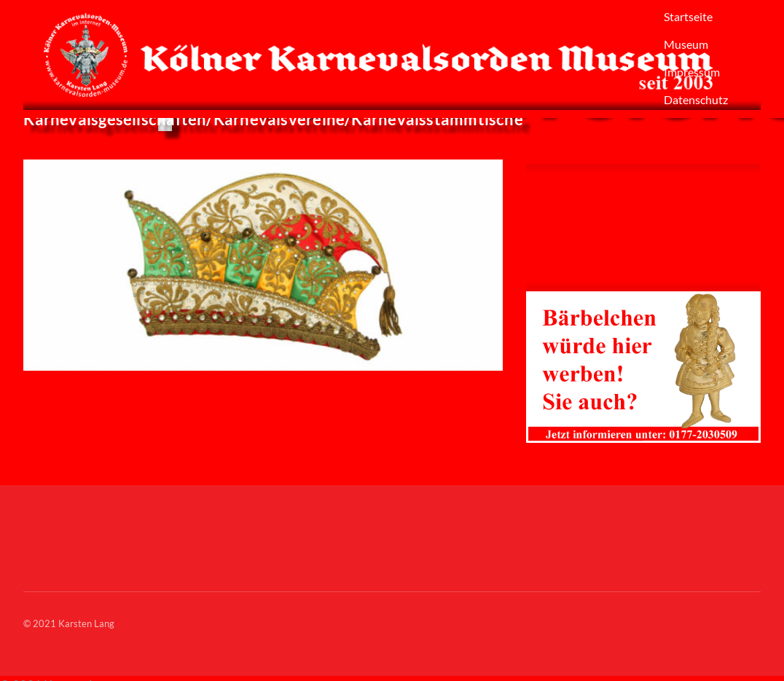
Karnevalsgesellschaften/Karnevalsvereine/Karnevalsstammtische (273, 119)
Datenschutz (696, 99)
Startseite (688, 16)
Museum (686, 44)
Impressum (692, 72)
